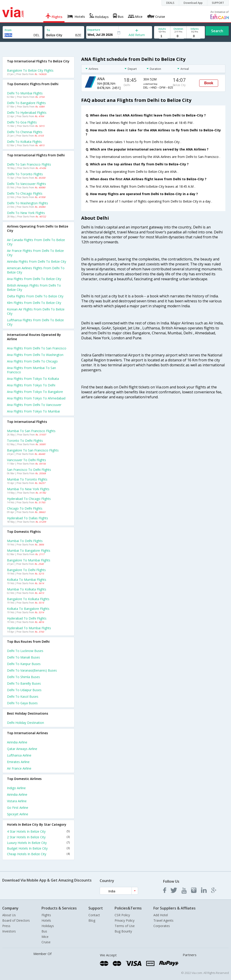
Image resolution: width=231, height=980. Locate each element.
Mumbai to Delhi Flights (25, 541)
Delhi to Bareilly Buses (24, 683)
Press (6, 926)
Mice (45, 937)
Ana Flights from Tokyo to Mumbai (33, 411)
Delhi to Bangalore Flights (26, 103)
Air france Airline (19, 768)
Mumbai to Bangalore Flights (29, 550)
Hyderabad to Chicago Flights (29, 499)
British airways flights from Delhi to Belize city (34, 287)
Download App (193, 3)
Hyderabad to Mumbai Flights (29, 628)
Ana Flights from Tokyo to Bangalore (35, 392)
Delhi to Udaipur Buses (24, 690)
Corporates (162, 926)
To (48, 30)
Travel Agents (163, 920)
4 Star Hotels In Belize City (38, 831)
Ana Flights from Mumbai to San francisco (31, 370)
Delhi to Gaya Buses (22, 703)
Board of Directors (16, 920)
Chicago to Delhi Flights (25, 508)
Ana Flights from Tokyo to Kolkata (33, 379)
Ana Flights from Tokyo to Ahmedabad (36, 398)
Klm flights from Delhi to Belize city (34, 303)
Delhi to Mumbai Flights (25, 93)
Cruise (46, 942)
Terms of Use (125, 926)
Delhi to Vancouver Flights (27, 184)
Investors (9, 931)
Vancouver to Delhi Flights (27, 460)
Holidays (48, 926)
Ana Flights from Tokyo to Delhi (31, 385)
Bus (44, 931)
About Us (9, 915)
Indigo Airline (16, 788)
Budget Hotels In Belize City (38, 848)
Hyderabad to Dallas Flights (28, 518)
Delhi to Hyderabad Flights (27, 113)
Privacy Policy (125, 920)
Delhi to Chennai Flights (25, 132)
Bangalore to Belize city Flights (30, 70)
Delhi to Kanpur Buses (24, 664)
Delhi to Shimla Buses (23, 677)
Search (217, 31)
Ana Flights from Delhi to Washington (35, 355)
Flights (46, 915)
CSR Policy (122, 915)
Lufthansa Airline (19, 755)
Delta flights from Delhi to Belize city (35, 296)
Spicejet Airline (18, 814)
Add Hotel (161, 915)
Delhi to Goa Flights (22, 122)
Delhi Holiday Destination (25, 723)
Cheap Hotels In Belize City (38, 854)
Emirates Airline (18, 762)
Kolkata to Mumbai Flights (27, 580)
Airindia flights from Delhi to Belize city (37, 261)
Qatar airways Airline (22, 749)
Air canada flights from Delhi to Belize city (36, 242)
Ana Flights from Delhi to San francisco (37, 348)
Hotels (46, 920)
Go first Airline (18, 808)
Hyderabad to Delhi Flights (27, 618)
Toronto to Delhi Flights (25, 441)
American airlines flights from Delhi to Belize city (36, 270)
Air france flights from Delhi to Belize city (35, 253)
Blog (92, 920)
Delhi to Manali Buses (23, 657)
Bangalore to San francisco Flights (33, 450)
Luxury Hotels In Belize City (38, 843)
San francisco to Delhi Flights (29, 470)
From (8, 30)
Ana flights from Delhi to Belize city (34, 279)
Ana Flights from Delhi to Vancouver (34, 405)
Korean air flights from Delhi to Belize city (36, 311)
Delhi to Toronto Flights (25, 174)
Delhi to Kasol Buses (23, 696)
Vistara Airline (17, 801)
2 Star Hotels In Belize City (38, 837)
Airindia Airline (17, 742)
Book (209, 83)
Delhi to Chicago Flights (25, 193)
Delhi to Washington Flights (28, 203)
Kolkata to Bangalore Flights (28, 609)
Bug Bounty (123, 931)
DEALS (170, 3)
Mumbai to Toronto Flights (27, 479)
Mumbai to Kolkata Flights (27, 589)
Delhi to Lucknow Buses (25, 651)
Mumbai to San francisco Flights (31, 431)
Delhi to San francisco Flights (29, 164)
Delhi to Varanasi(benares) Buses (32, 670)
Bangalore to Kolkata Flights (28, 599)
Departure (94, 30)
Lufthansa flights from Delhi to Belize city (35, 322)
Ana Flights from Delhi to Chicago (32, 361)
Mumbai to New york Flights (28, 489)
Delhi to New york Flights (26, 213)
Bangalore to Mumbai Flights (29, 560)
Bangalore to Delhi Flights (26, 570)
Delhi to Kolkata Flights (24, 142)
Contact (94, 915)
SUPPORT (218, 3)
